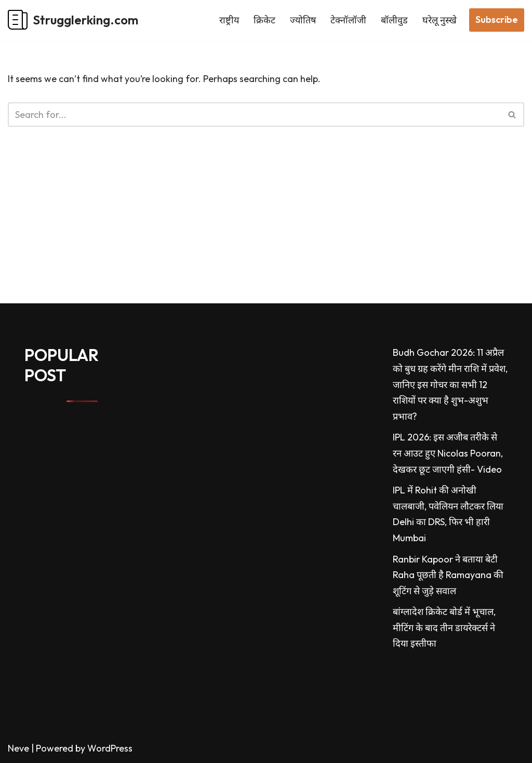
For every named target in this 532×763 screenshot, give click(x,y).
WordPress (110, 748)
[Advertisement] (266, 231)
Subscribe (497, 19)
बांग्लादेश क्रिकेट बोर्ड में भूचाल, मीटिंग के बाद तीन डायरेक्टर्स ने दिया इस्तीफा (444, 627)
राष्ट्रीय (229, 20)
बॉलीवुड (394, 20)
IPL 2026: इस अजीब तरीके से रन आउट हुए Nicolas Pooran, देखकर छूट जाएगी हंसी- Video (448, 453)
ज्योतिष (303, 20)
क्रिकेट (264, 20)
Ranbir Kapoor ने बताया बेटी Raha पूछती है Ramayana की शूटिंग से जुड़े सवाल (448, 575)
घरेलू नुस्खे (440, 20)
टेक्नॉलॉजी (348, 20)
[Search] (254, 115)
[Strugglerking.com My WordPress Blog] (73, 20)
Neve (18, 748)
